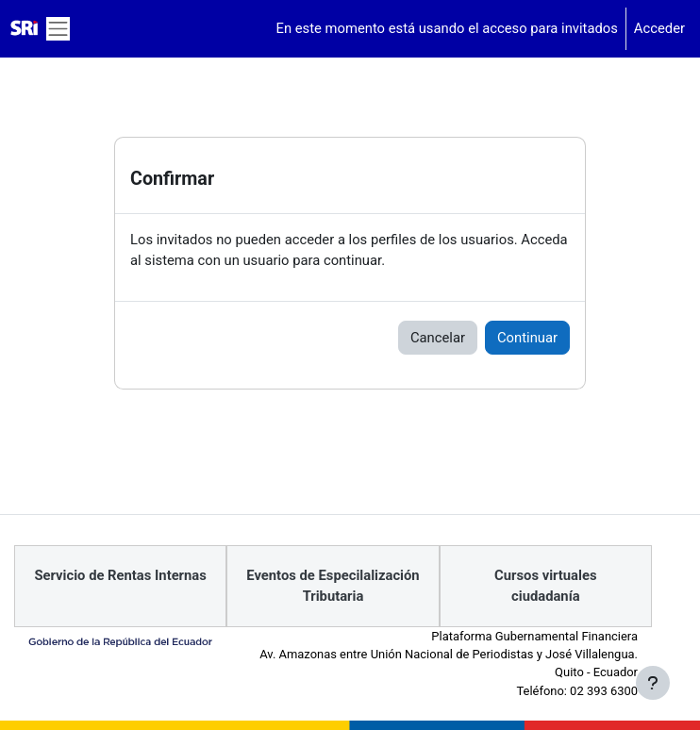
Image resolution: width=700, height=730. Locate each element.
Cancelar (438, 338)
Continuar (527, 338)
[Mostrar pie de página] (653, 683)
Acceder (659, 28)
